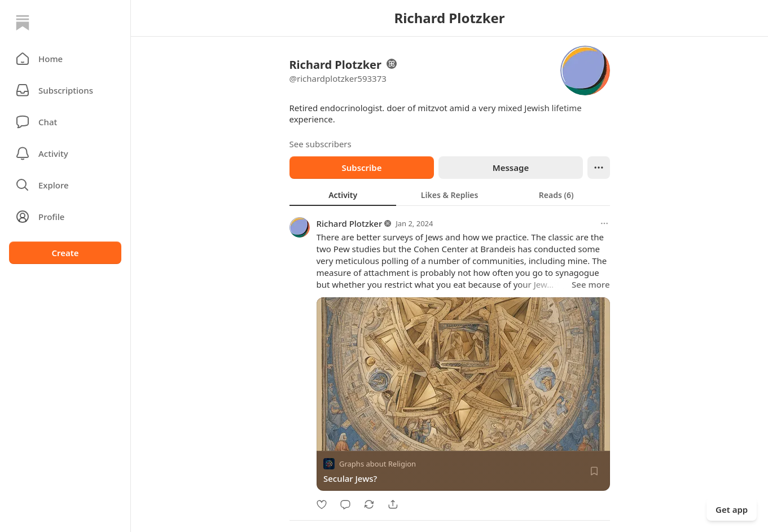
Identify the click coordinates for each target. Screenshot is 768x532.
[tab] (343, 195)
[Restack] (369, 504)
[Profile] (65, 217)
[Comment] (345, 504)
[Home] (23, 23)
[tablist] (450, 195)
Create (65, 253)
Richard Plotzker (350, 223)
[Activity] (65, 153)
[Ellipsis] (599, 168)
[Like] (322, 504)
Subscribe (361, 168)
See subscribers (321, 144)
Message (510, 168)
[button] (65, 59)
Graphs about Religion (378, 464)
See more (591, 284)
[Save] (594, 471)
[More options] (604, 223)
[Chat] (65, 122)
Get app (732, 509)
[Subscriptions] (65, 90)
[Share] (393, 504)
